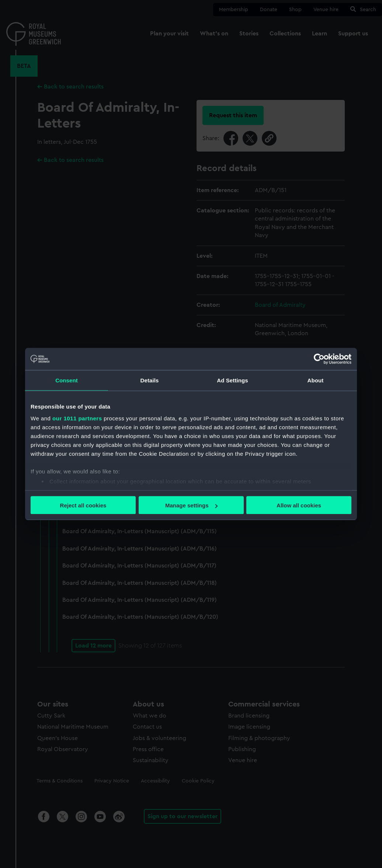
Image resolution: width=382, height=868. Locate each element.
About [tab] (316, 380)
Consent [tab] (67, 380)
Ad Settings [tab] (232, 380)
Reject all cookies (83, 505)
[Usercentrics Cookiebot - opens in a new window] (319, 359)
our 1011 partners (77, 418)
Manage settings (191, 505)
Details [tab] (150, 380)
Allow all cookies (299, 505)
